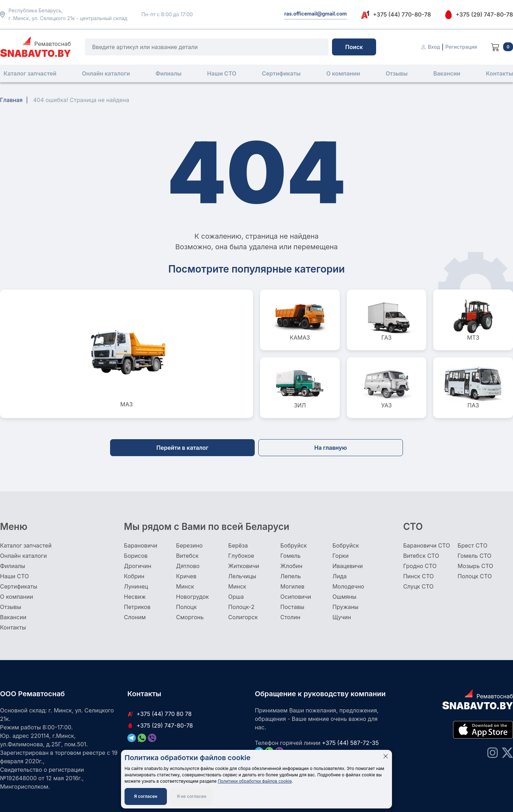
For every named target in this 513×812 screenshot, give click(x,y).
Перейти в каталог (182, 448)
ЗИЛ (300, 388)
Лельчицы (242, 576)
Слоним (135, 617)
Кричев (186, 576)
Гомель (291, 556)
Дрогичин (137, 566)
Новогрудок (192, 597)
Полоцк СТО (475, 576)
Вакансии (447, 73)
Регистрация (461, 47)
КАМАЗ (300, 320)
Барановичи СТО (427, 545)
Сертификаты (281, 73)
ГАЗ (387, 320)
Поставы (292, 607)
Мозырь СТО (475, 566)
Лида (339, 576)
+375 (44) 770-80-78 (396, 15)
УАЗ (387, 388)
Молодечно (348, 586)
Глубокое (241, 556)
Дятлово (188, 566)
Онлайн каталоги (106, 73)
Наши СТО (222, 73)
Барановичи (140, 545)
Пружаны (345, 607)
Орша (236, 597)
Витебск (187, 556)
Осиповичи (296, 597)
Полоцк (186, 607)
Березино (189, 545)
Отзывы (397, 73)
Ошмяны (344, 597)
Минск (185, 586)
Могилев (292, 586)
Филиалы (169, 73)
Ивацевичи (348, 566)
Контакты (499, 73)
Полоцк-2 (241, 607)
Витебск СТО (421, 556)
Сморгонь (190, 617)
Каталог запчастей (30, 73)
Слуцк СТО (418, 586)
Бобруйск (294, 545)
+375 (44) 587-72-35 (351, 743)
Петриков (137, 607)
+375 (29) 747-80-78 (479, 14)
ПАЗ (473, 388)
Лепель (291, 576)
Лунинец (136, 586)
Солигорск (243, 617)
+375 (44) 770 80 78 (159, 714)
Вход (430, 47)
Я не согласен (191, 796)
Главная (11, 100)
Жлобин (292, 566)
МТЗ (473, 320)
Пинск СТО (419, 576)
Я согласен (146, 796)
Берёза (238, 545)
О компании (343, 73)
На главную (331, 448)
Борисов (136, 556)
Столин (291, 617)
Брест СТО (472, 545)
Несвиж (135, 597)
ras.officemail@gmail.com (316, 14)
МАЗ (127, 354)
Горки (340, 556)
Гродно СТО (420, 566)
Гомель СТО (475, 556)
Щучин (342, 617)
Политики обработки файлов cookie (255, 781)
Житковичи (244, 566)
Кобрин (134, 576)
